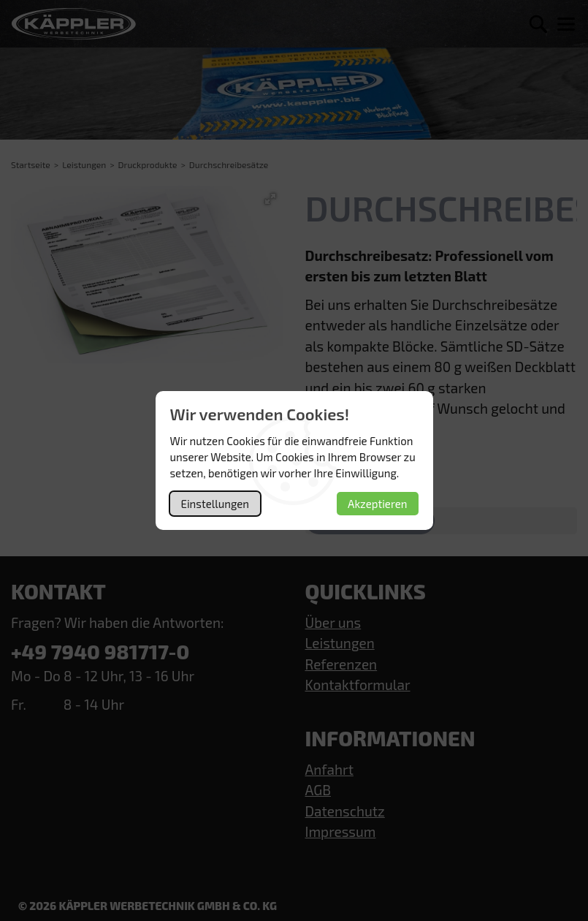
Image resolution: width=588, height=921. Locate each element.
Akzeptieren (377, 504)
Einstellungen (215, 504)
